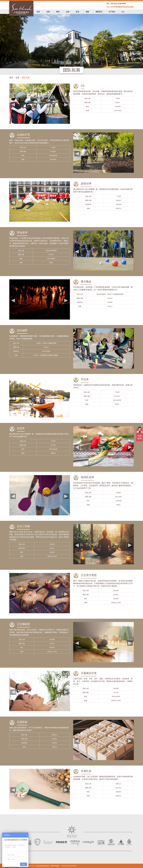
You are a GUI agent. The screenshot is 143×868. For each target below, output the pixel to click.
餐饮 (58, 12)
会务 (68, 12)
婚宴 (87, 12)
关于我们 (112, 12)
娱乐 (78, 12)
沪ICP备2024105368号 (69, 866)
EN (123, 12)
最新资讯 (99, 12)
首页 (38, 12)
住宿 (48, 12)
